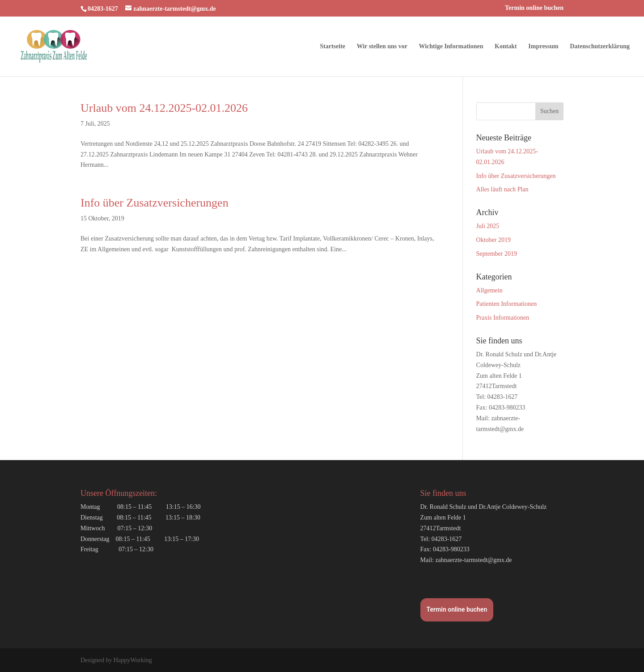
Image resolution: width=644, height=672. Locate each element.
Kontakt (506, 46)
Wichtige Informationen (451, 46)
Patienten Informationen (507, 304)
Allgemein (489, 290)
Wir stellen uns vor (382, 46)
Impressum (543, 46)
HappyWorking (133, 660)
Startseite (333, 46)
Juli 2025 (488, 226)
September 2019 (497, 254)
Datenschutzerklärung (600, 46)
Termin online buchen (534, 8)
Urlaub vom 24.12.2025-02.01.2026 (164, 108)
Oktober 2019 (494, 240)
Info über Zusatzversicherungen (155, 203)
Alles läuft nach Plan (502, 189)
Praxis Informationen (503, 318)
